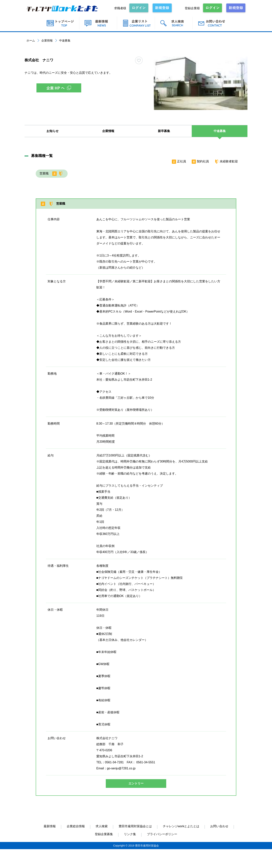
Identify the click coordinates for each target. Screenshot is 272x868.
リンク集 (130, 834)
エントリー (136, 783)
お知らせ (53, 131)
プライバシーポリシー (162, 834)
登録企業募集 (104, 834)
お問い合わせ (219, 826)
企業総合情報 (76, 826)
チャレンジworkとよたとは (181, 826)
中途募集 (220, 131)
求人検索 (102, 826)
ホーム (31, 40)
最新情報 (50, 826)
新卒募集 (164, 131)
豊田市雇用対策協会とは (135, 826)
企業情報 (47, 40)
